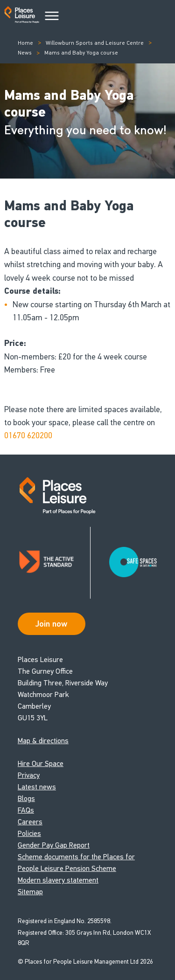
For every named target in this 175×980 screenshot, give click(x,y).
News (25, 53)
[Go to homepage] (22, 17)
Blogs (26, 798)
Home (25, 43)
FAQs (26, 810)
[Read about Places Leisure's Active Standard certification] (54, 563)
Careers (30, 822)
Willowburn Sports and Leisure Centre (95, 43)
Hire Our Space (41, 763)
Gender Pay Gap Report (54, 845)
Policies (29, 833)
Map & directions (43, 741)
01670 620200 (28, 435)
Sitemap (30, 892)
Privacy (29, 775)
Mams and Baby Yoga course (81, 53)
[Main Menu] (52, 16)
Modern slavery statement (58, 880)
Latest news (37, 787)
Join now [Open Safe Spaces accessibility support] (51, 624)
